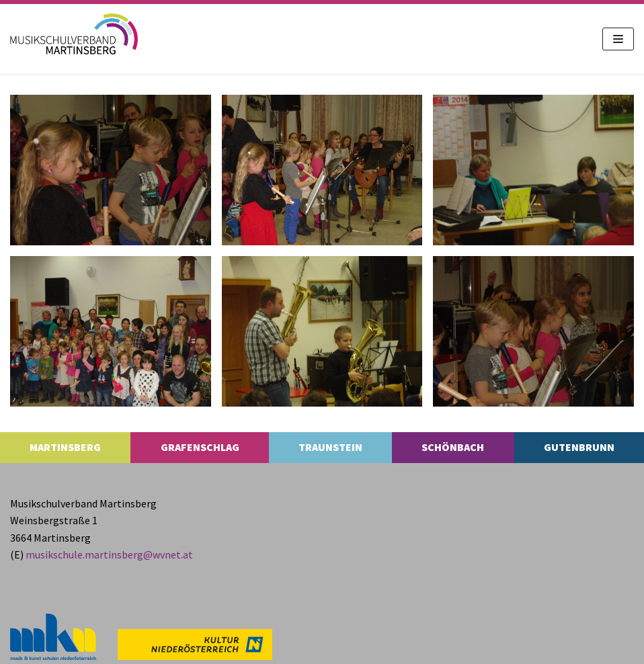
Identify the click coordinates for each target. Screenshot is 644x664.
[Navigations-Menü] (618, 39)
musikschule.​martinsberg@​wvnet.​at (109, 554)
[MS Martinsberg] (74, 34)
